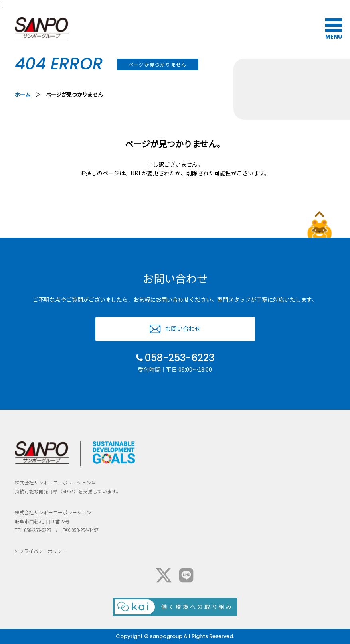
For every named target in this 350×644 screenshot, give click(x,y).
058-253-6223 (180, 358)
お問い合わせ (183, 328)
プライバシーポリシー (43, 551)
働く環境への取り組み (197, 607)
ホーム (23, 94)
